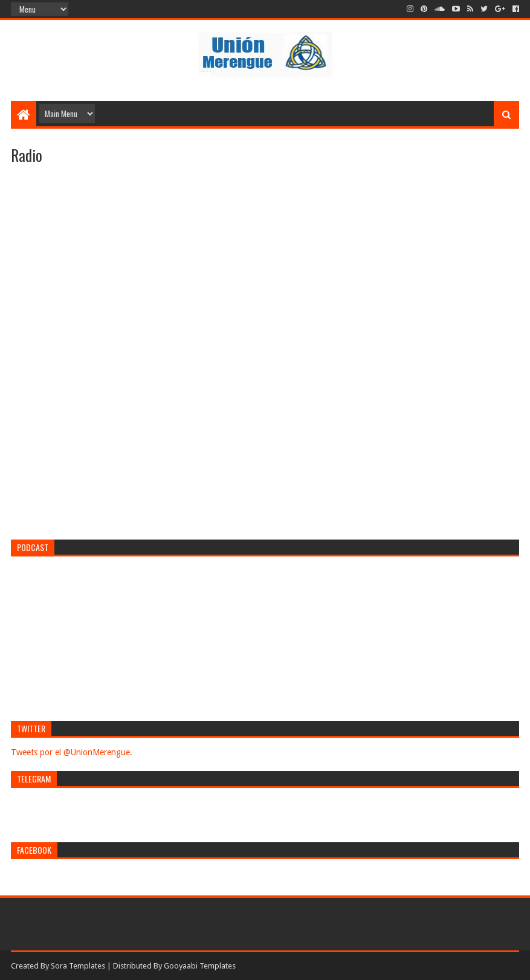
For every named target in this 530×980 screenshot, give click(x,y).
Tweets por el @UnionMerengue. (72, 752)
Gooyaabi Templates (200, 966)
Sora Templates (78, 966)
